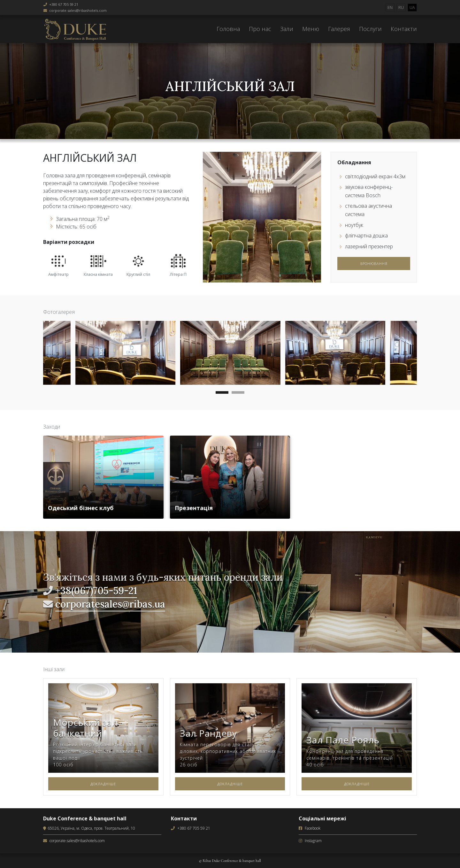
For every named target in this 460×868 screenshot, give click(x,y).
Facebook (313, 828)
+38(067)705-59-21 (96, 591)
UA (412, 7)
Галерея (339, 29)
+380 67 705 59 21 (64, 4)
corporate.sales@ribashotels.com (78, 10)
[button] (222, 393)
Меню (311, 29)
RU (401, 7)
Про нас (260, 29)
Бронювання (374, 263)
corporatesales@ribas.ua (110, 604)
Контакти (404, 29)
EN (390, 7)
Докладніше (103, 784)
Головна (228, 29)
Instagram (313, 841)
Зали (287, 29)
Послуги (370, 29)
